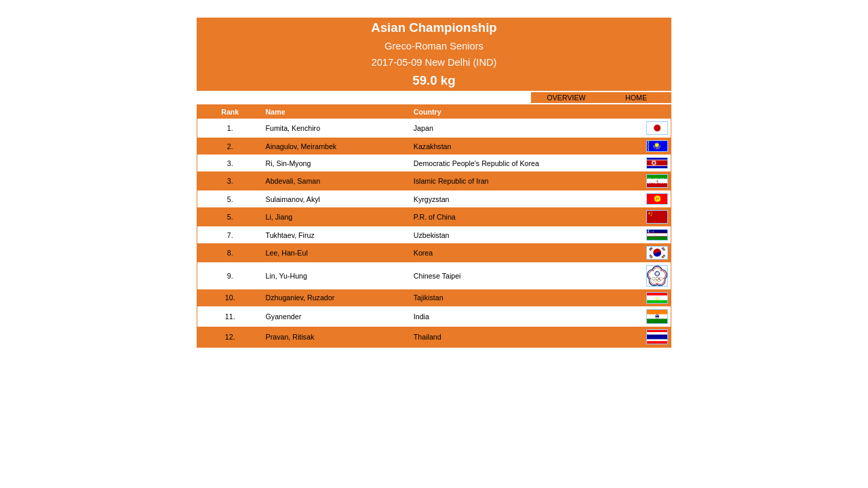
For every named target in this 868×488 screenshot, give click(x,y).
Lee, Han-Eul (287, 253)
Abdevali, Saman (293, 181)
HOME (636, 98)
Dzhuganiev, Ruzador (300, 298)
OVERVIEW (566, 98)
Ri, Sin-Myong (289, 163)
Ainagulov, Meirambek (301, 146)
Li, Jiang (279, 217)
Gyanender (284, 317)
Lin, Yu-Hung (287, 276)
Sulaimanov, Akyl (293, 199)
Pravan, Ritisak (290, 337)
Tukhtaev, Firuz (290, 235)
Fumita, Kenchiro (293, 128)
